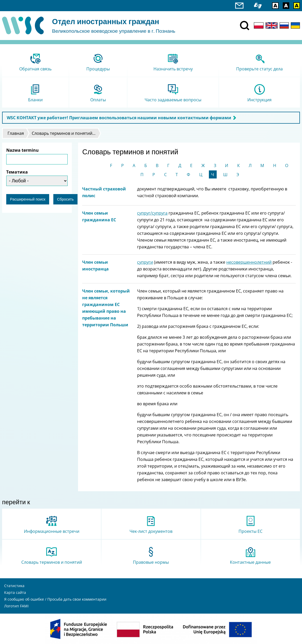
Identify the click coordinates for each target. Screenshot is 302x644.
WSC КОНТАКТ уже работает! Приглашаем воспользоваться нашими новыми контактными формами (119, 118)
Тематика (17, 172)
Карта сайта (15, 592)
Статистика (14, 586)
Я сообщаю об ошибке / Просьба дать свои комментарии (55, 599)
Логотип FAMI (16, 606)
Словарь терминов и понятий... (64, 133)
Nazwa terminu (23, 150)
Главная (16, 133)
